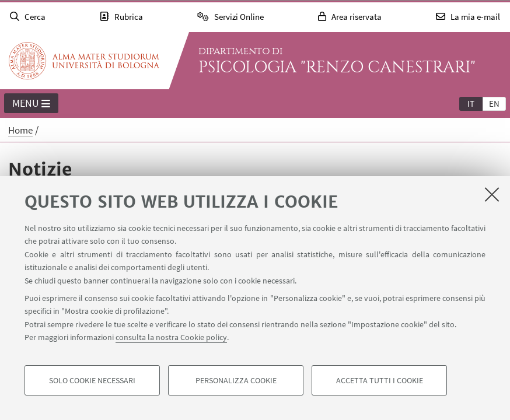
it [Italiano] (471, 104)
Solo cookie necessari (92, 380)
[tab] (471, 103)
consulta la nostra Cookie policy (171, 337)
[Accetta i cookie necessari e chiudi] (492, 194)
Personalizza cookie (236, 380)
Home (20, 130)
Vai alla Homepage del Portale (84, 61)
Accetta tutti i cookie (380, 380)
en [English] (494, 104)
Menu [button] (31, 104)
